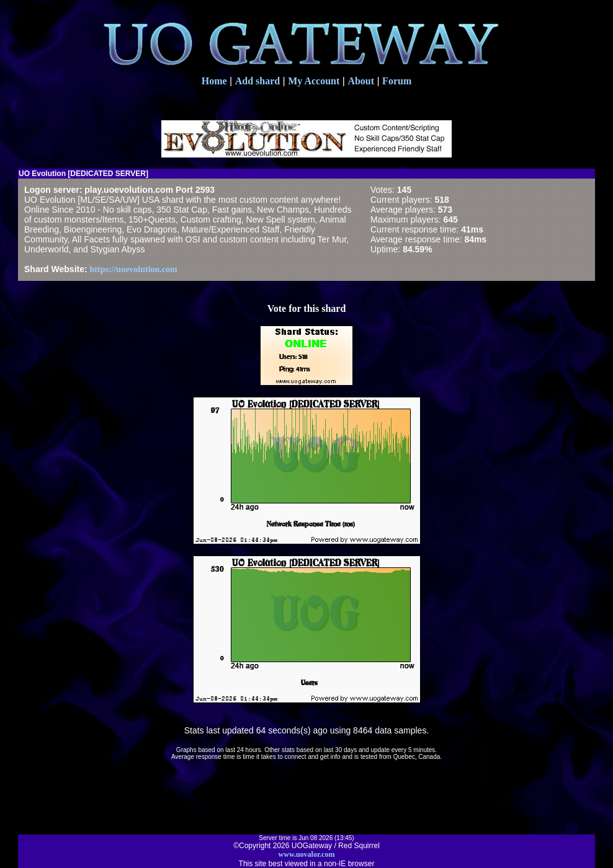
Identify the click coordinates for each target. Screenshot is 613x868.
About (361, 81)
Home (214, 81)
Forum (397, 81)
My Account (314, 81)
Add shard (257, 81)
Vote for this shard (307, 308)
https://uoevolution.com (134, 269)
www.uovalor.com (307, 854)
